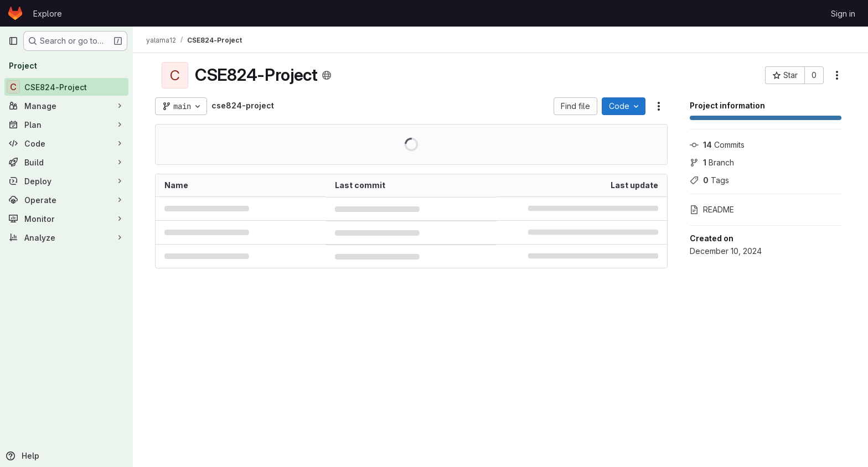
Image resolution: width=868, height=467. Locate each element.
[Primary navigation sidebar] (13, 41)
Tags (709, 180)
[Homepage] (15, 13)
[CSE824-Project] (66, 87)
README (712, 209)
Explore (48, 14)
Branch (712, 162)
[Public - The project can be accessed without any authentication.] (327, 75)
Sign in (843, 14)
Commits (717, 145)
